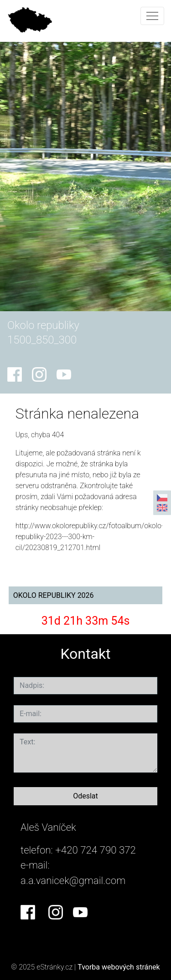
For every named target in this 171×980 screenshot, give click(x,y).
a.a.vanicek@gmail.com (73, 880)
